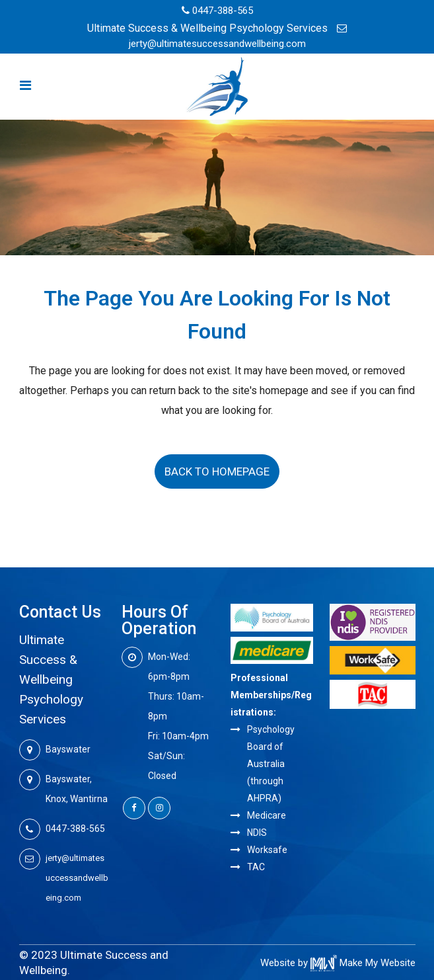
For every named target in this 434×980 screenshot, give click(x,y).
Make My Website (363, 963)
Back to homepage (217, 471)
